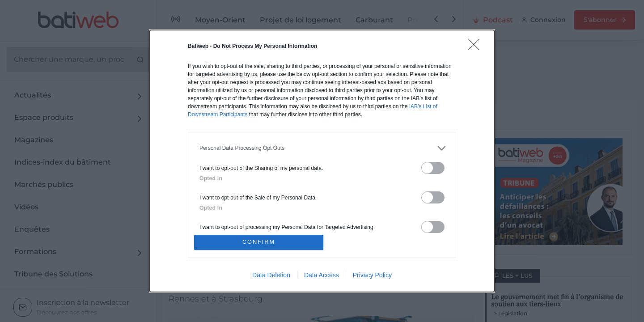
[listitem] (322, 146)
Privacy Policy (372, 277)
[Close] (477, 46)
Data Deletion (271, 277)
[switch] (433, 166)
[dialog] (322, 161)
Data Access (322, 277)
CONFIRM (261, 242)
